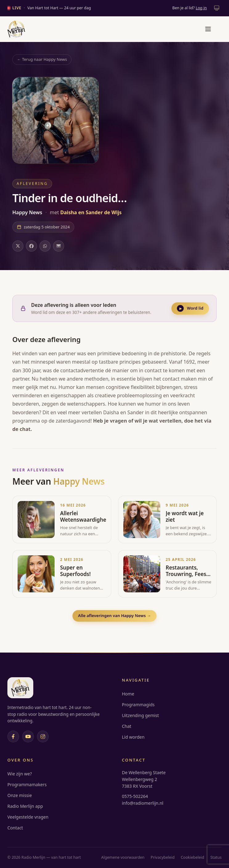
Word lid (190, 308)
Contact (15, 828)
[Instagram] (43, 737)
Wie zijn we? (20, 774)
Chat (127, 726)
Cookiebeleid (192, 857)
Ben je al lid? (190, 8)
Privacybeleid (163, 857)
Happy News (28, 212)
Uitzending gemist (141, 715)
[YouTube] (28, 737)
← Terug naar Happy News (42, 59)
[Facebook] (13, 737)
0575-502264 (135, 796)
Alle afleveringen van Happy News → (114, 616)
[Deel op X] (18, 246)
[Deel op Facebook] (31, 246)
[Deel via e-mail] (59, 246)
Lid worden (133, 737)
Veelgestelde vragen (28, 817)
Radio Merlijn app (25, 806)
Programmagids (138, 705)
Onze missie (20, 795)
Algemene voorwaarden (123, 857)
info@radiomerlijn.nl (143, 803)
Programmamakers (27, 785)
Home (128, 694)
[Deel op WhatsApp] (45, 246)
